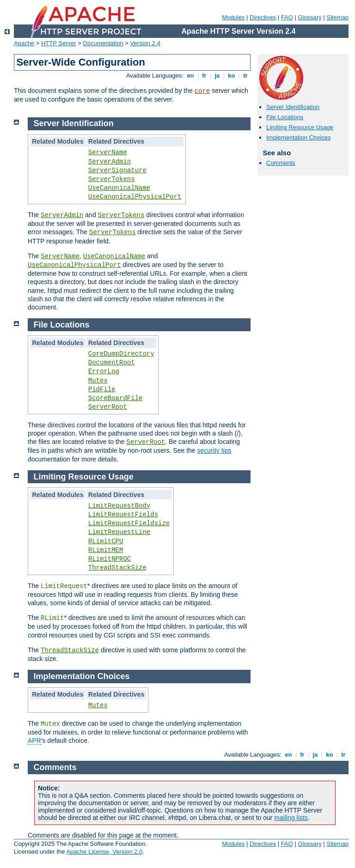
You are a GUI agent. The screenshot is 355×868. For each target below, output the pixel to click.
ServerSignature (117, 170)
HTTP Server (59, 43)
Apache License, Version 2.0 (104, 852)
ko (232, 76)
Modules (233, 17)
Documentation (103, 43)
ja (217, 76)
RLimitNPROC (110, 559)
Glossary (309, 17)
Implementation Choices (298, 137)
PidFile (102, 389)
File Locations (285, 117)
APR (34, 741)
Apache (24, 43)
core (202, 91)
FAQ (287, 17)
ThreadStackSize (117, 568)
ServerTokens (112, 179)
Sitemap (337, 17)
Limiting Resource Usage (300, 127)
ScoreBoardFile (116, 398)
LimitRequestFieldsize (129, 523)
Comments (281, 163)
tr (246, 76)
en (190, 76)
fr (205, 76)
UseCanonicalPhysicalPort (135, 197)
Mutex (98, 381)
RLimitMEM (106, 550)
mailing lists (291, 818)
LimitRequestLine (119, 532)
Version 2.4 (145, 43)
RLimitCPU (106, 541)
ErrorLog (104, 371)
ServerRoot (108, 407)
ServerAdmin (110, 162)
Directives (263, 17)
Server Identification (293, 107)
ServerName (108, 152)
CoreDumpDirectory (121, 354)
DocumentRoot (112, 363)
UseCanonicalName (119, 188)
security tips (214, 450)
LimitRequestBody (119, 506)
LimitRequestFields (123, 515)
